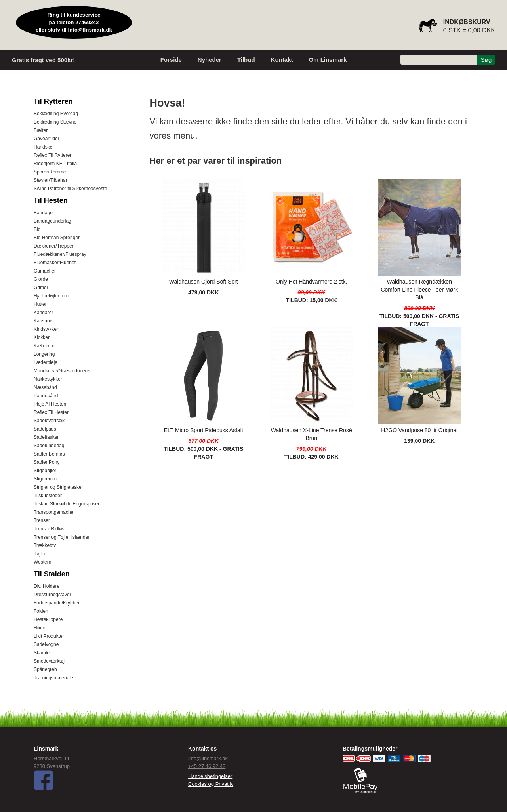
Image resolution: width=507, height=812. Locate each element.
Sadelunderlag (49, 446)
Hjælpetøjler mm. (52, 296)
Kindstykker (46, 329)
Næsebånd (45, 387)
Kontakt (282, 60)
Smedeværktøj (49, 661)
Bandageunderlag (52, 221)
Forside (171, 60)
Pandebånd (46, 396)
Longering (44, 354)
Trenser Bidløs (49, 529)
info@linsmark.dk (90, 30)
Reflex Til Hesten (52, 412)
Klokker (42, 337)
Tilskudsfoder (48, 496)
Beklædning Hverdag (56, 114)
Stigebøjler (45, 471)
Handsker (44, 147)
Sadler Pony (47, 462)
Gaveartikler (47, 139)
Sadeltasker (46, 437)
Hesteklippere (48, 619)
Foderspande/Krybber (57, 603)
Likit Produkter (49, 636)
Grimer (41, 288)
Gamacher (45, 271)
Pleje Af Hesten (50, 404)
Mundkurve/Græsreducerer (62, 371)
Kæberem (44, 346)
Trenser (42, 520)
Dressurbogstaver (52, 595)
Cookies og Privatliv (211, 784)
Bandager (44, 213)
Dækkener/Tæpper (54, 246)
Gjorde (41, 279)
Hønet (40, 628)
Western (42, 562)
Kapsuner (44, 321)
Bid (37, 229)
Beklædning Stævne (55, 122)
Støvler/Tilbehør (51, 180)
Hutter (40, 304)
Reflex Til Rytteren (53, 155)
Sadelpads (45, 429)
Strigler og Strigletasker (58, 487)
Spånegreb (45, 669)
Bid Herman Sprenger (57, 238)
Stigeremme (47, 479)
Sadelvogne (46, 644)
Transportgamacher (54, 512)
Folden (41, 611)
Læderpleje (46, 362)
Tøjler (40, 554)
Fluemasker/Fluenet (55, 263)
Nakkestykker (48, 379)
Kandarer (43, 313)
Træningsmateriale (53, 678)
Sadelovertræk (49, 421)
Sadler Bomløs (49, 454)
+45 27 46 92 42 (207, 766)
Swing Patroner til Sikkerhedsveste (70, 189)
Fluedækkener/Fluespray (60, 254)
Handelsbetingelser (210, 776)
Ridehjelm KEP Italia (55, 164)
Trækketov (45, 545)
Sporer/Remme (50, 172)
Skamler (42, 653)
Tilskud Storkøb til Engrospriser (67, 504)
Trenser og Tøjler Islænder (62, 537)
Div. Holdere (47, 586)
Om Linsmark (328, 60)
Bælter (41, 130)
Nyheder (210, 60)
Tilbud (246, 60)
